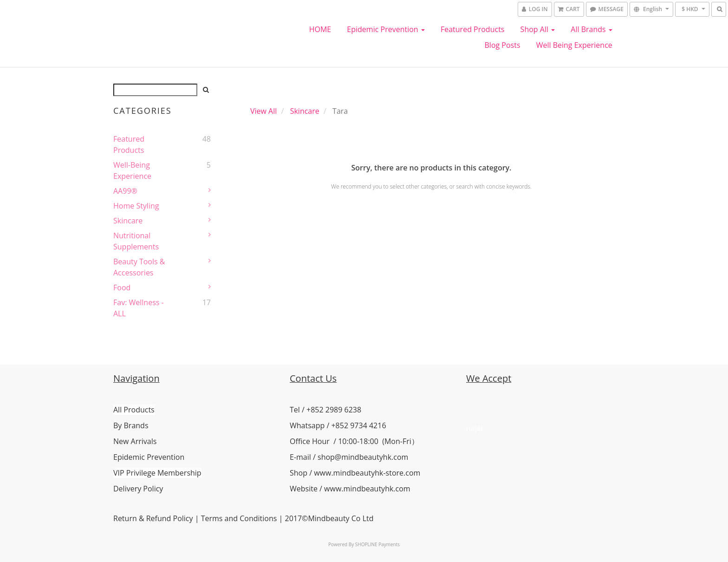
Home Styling (136, 206)
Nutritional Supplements (136, 241)
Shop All (538, 29)
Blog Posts (503, 45)
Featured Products (473, 29)
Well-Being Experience (132, 170)
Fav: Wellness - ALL (139, 308)
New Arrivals (135, 441)
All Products (134, 410)
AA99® (125, 191)
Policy (182, 518)
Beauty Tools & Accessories (139, 267)
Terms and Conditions (239, 518)
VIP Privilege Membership (157, 473)
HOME (320, 29)
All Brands (591, 29)
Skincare (128, 221)
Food (122, 288)
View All (263, 111)
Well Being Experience (574, 45)
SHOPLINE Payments (377, 544)
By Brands (131, 425)
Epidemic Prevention (386, 29)
